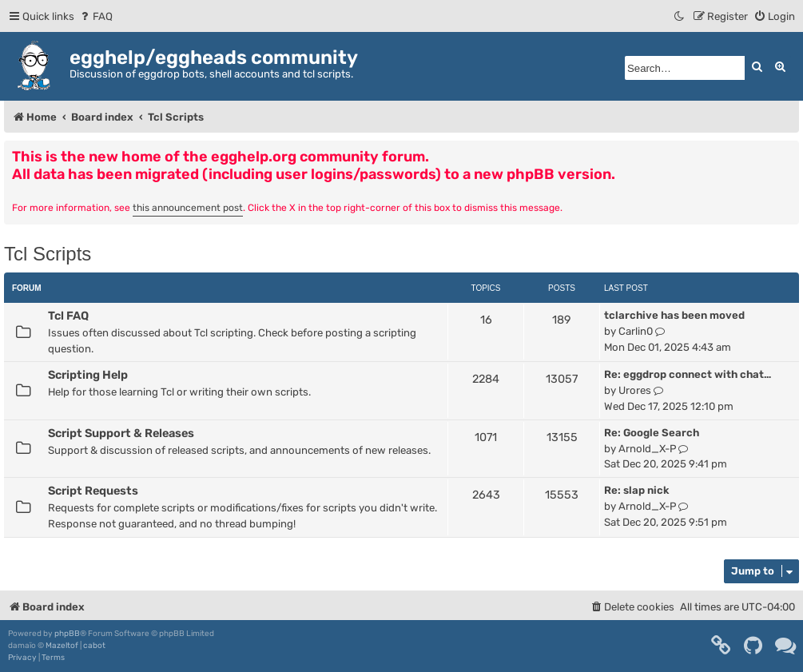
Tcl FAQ (68, 316)
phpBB (67, 634)
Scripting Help (88, 375)
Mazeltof (62, 646)
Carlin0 (636, 331)
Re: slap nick (636, 490)
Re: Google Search (652, 433)
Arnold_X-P (647, 449)
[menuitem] (95, 16)
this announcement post (188, 208)
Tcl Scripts (48, 254)
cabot (94, 646)
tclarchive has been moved (674, 315)
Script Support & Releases (121, 433)
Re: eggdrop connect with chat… (688, 374)
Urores (635, 390)
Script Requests (93, 491)
